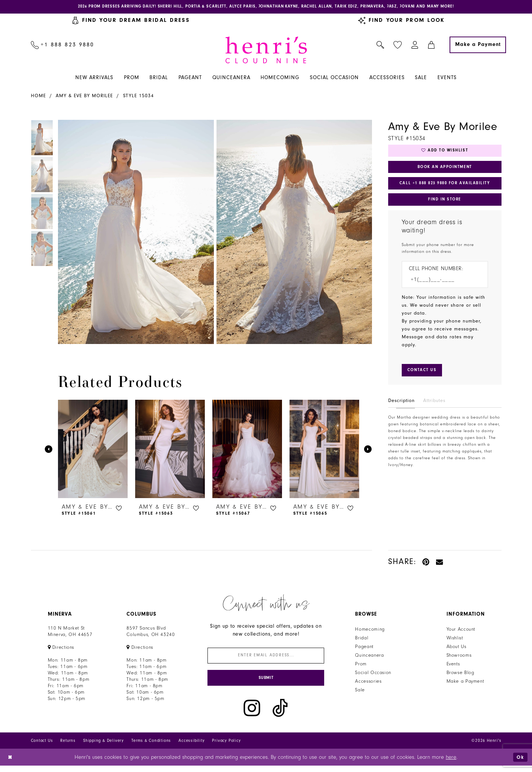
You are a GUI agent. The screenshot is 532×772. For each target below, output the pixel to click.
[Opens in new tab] (61, 649)
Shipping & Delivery (104, 747)
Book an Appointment (445, 171)
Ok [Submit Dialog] (520, 763)
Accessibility (191, 747)
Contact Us (42, 747)
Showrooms (459, 657)
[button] (415, 46)
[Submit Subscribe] (266, 683)
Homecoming (370, 631)
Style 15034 (139, 97)
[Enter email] (266, 658)
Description (402, 412)
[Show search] (380, 46)
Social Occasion (373, 674)
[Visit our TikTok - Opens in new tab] (280, 715)
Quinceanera (369, 657)
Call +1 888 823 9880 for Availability (447, 190)
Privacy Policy (226, 747)
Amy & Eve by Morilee (84, 97)
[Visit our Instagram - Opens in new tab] (252, 715)
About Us (457, 648)
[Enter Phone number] (441, 290)
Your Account (461, 631)
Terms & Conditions (151, 747)
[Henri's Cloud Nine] (266, 51)
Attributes (434, 412)
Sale (360, 691)
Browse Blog (460, 674)
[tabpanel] (134, 233)
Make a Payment (465, 683)
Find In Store (445, 208)
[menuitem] (62, 46)
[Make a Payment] (478, 46)
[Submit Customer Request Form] (425, 381)
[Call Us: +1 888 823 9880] (62, 46)
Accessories (368, 683)
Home (38, 97)
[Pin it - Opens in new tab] (426, 563)
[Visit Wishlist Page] (397, 47)
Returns (68, 747)
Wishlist (455, 639)
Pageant (364, 648)
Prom (361, 665)
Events (453, 665)
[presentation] (93, 451)
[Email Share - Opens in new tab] (440, 563)
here (451, 764)
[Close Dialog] (11, 764)
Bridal (362, 639)
